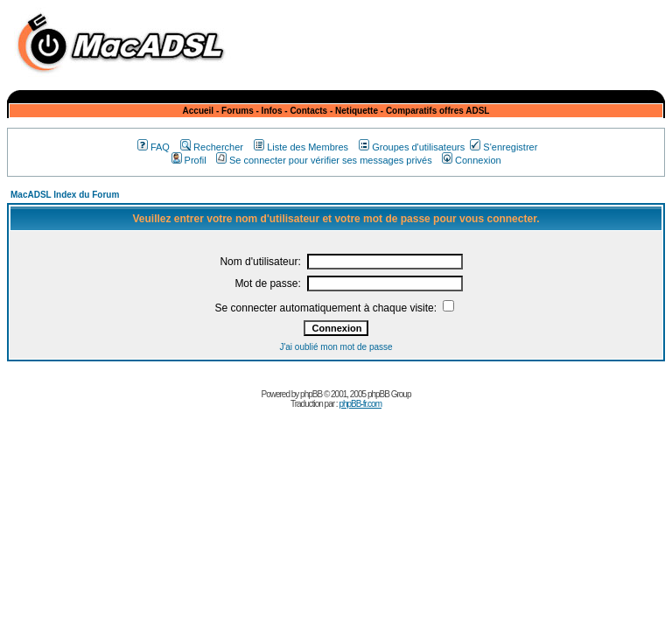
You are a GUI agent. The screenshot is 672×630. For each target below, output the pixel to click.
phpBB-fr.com (360, 404)
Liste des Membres (301, 147)
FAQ (154, 147)
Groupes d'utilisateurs (412, 147)
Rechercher (212, 147)
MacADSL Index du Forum (65, 195)
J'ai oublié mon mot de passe (336, 347)
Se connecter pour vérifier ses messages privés (324, 160)
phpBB (311, 394)
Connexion (472, 160)
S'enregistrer (504, 147)
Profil (189, 160)
